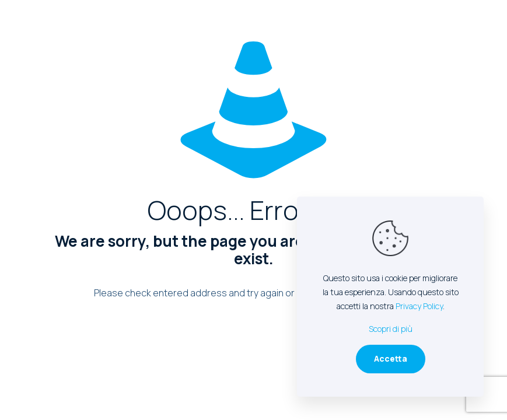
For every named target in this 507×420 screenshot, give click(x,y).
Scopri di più (391, 329)
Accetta (391, 358)
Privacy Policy (419, 306)
